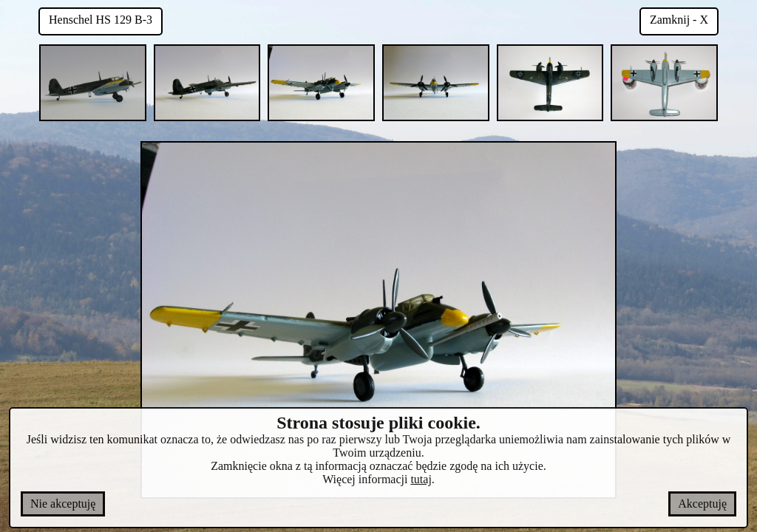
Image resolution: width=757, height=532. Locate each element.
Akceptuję (702, 504)
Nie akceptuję (63, 504)
